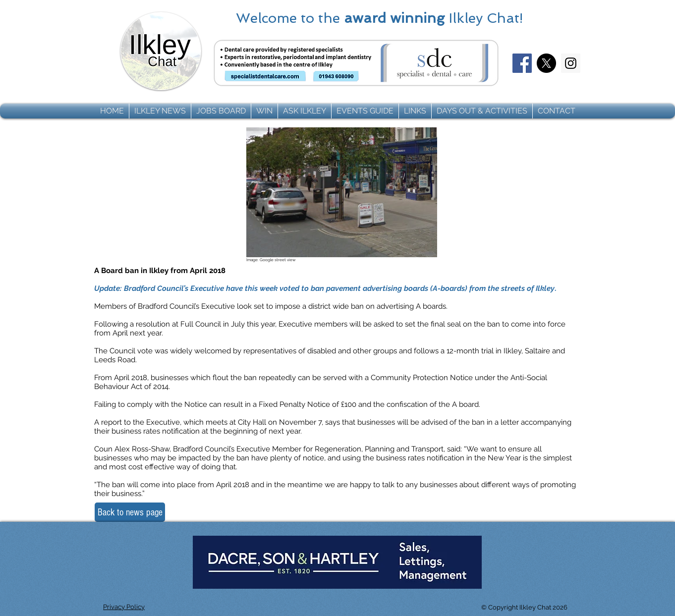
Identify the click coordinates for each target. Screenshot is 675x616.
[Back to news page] (130, 512)
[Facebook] (522, 63)
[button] (160, 111)
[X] (546, 63)
